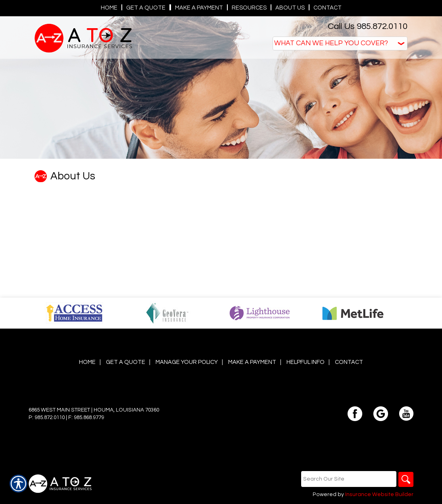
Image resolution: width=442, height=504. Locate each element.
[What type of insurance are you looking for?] (340, 43)
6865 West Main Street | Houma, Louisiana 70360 (94, 410)
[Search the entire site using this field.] (348, 479)
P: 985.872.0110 (47, 417)
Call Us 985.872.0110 (368, 26)
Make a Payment (252, 362)
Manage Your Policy (187, 362)
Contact (349, 362)
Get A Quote (126, 362)
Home (87, 362)
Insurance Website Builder (379, 495)
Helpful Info (306, 362)
